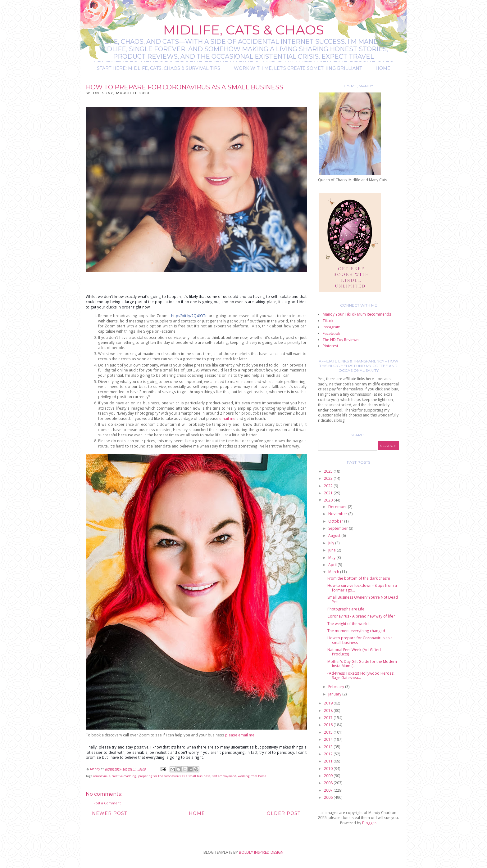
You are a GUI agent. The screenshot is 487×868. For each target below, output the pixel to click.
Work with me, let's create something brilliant (298, 68)
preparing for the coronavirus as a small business (174, 776)
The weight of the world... (349, 624)
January (335, 694)
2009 (329, 776)
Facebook (331, 333)
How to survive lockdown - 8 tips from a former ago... (362, 588)
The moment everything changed (356, 631)
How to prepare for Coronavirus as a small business (360, 640)
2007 (329, 790)
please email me (240, 735)
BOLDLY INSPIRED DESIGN (261, 852)
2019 (329, 703)
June (332, 550)
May (332, 558)
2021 (329, 493)
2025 (329, 471)
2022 (329, 486)
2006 (329, 797)
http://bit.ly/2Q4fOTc (189, 316)
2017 (329, 718)
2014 (329, 739)
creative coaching (124, 776)
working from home (252, 776)
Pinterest (330, 346)
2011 (329, 761)
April (333, 565)
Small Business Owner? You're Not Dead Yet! (363, 599)
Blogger (369, 823)
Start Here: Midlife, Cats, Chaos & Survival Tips (159, 68)
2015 (329, 732)
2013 (329, 747)
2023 (329, 478)
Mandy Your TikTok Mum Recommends (357, 314)
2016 (329, 725)
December (338, 507)
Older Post (284, 813)
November (338, 514)
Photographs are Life (346, 609)
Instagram (332, 327)
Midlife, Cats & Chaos (243, 30)
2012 (329, 754)
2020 (329, 500)
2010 (329, 769)
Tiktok (328, 321)
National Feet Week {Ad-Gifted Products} (354, 652)
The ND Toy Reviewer (341, 340)
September (339, 528)
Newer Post (109, 813)
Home (383, 68)
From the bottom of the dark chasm (359, 578)
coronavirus (102, 776)
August (335, 535)
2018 (329, 711)
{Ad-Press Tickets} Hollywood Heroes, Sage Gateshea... (361, 675)
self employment (224, 776)
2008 (329, 783)
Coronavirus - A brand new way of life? (361, 616)
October (336, 521)
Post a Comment (107, 803)
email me (228, 418)
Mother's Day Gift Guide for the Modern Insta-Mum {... (362, 664)
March (334, 572)
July (332, 543)
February (337, 687)
